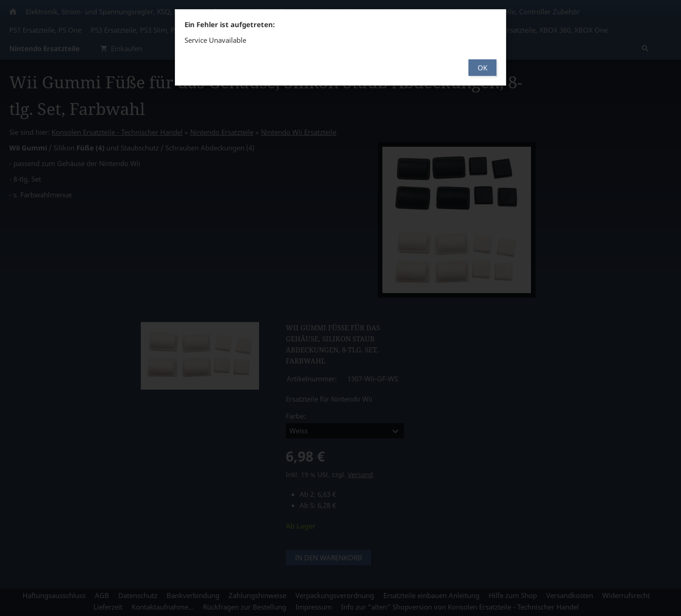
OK (482, 68)
